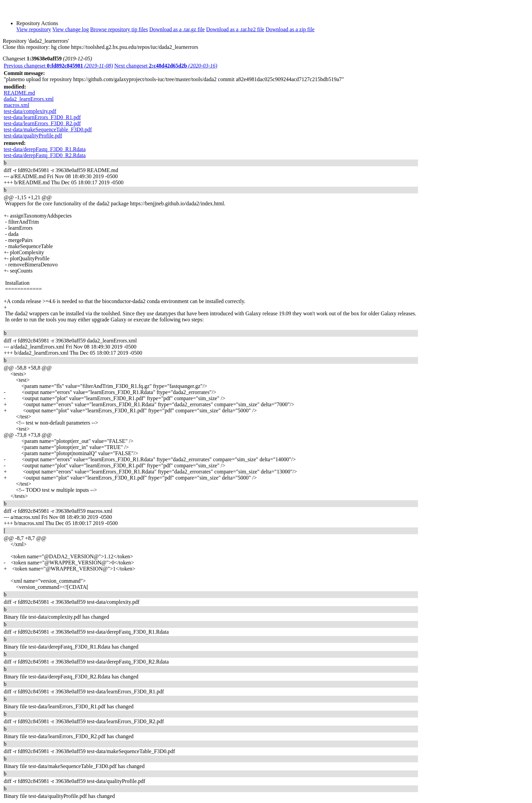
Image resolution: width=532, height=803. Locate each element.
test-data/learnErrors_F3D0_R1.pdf (42, 117)
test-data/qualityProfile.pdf (33, 136)
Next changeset (166, 66)
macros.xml (16, 105)
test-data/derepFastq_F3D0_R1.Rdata (45, 149)
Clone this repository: (26, 47)
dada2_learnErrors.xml (29, 99)
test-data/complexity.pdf (30, 111)
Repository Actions (37, 23)
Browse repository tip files (119, 29)
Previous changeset (58, 66)
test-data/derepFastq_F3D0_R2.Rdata (45, 155)
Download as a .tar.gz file (177, 29)
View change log (70, 29)
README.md (19, 93)
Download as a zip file (290, 29)
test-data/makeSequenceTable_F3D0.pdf (48, 129)
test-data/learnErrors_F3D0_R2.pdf (42, 123)
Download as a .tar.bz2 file (235, 29)
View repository (34, 29)
